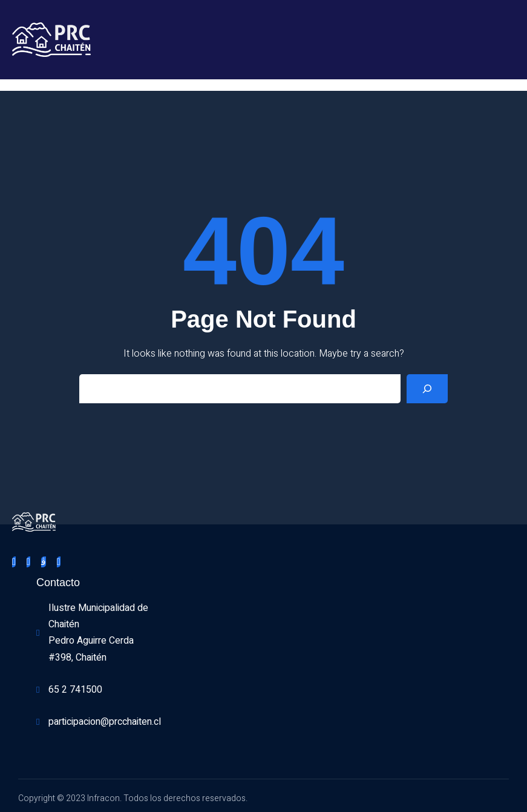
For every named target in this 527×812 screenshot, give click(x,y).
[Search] (427, 389)
